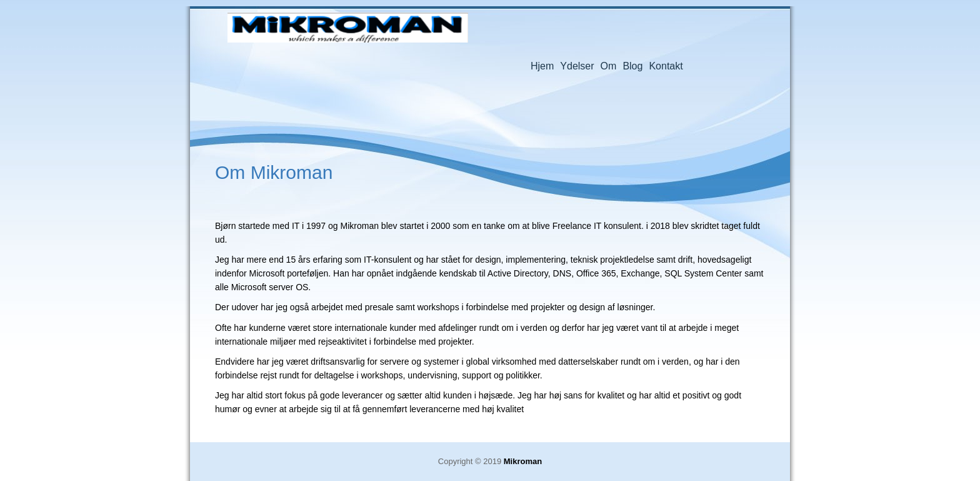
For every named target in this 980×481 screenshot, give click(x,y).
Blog (632, 66)
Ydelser (577, 66)
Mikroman (348, 30)
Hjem (542, 66)
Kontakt (666, 66)
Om (609, 66)
